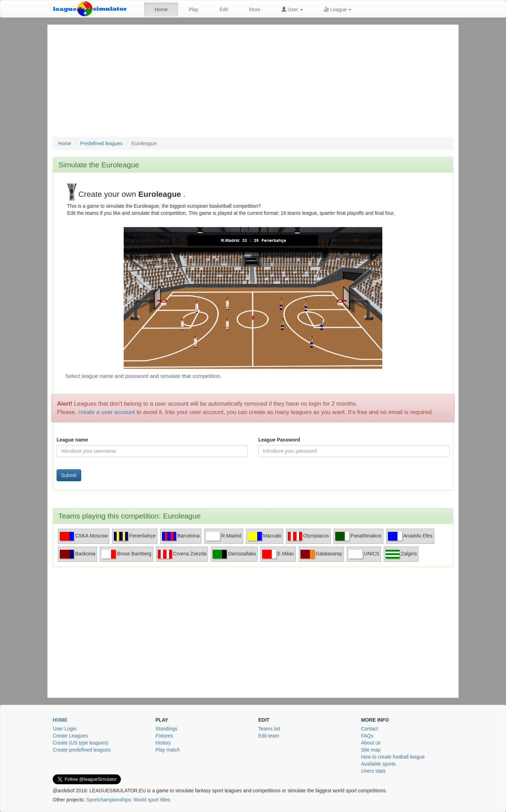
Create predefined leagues (82, 750)
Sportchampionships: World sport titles (128, 800)
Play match (168, 750)
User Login (65, 729)
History (163, 743)
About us (371, 743)
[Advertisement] (253, 84)
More (255, 9)
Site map (371, 750)
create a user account (107, 412)
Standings (167, 729)
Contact (370, 729)
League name (72, 440)
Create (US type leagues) (80, 743)
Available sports (379, 764)
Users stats (374, 771)
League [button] (338, 9)
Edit (224, 9)
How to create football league (393, 757)
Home (161, 9)
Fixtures (164, 736)
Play (193, 9)
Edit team (269, 736)
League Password (279, 440)
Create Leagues (70, 736)
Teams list (269, 729)
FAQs (367, 736)
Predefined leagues (101, 143)
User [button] (292, 9)
